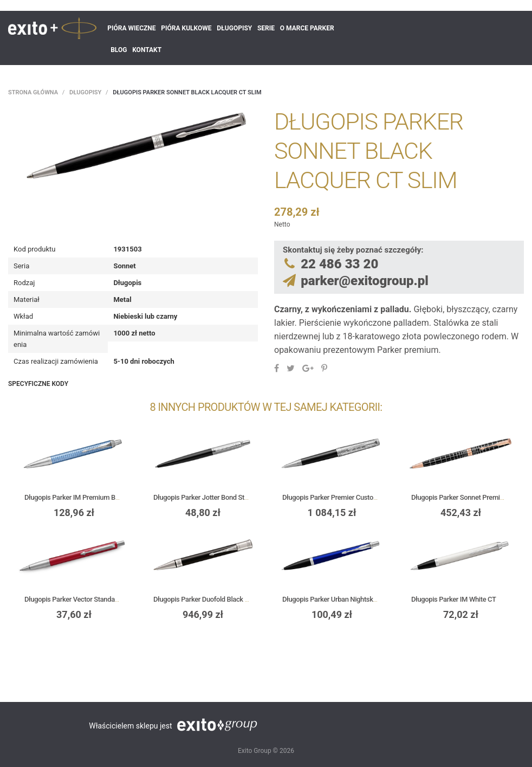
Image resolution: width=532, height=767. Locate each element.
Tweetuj (291, 368)
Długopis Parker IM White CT (454, 599)
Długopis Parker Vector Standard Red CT (84, 599)
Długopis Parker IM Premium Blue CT (79, 497)
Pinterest (324, 368)
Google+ (308, 368)
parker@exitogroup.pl (365, 281)
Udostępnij (277, 368)
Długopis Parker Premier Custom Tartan (341, 497)
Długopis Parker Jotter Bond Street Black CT (218, 497)
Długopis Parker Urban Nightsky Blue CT (342, 599)
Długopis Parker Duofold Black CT (203, 599)
